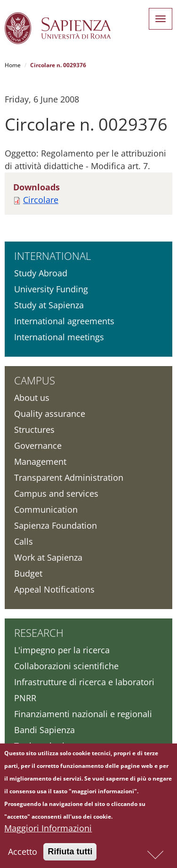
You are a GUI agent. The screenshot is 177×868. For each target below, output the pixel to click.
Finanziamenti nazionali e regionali (83, 714)
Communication (46, 509)
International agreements (64, 321)
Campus (35, 380)
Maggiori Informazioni (48, 831)
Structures (34, 430)
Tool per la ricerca (50, 746)
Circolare (41, 200)
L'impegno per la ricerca (62, 650)
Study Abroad (41, 273)
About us (32, 398)
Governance (38, 446)
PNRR (25, 698)
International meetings (59, 337)
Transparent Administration (69, 477)
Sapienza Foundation (56, 525)
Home (13, 65)
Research (39, 633)
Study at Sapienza (49, 305)
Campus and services (56, 493)
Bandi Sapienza (44, 730)
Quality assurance (50, 414)
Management (40, 461)
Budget (28, 573)
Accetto (23, 854)
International (52, 256)
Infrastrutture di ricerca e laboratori (84, 682)
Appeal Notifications (54, 589)
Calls (24, 541)
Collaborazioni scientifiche (66, 666)
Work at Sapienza (48, 557)
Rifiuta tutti (70, 854)
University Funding (51, 289)
